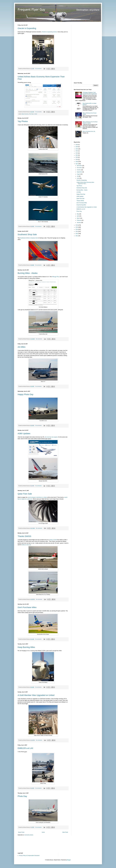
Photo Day (22, 796)
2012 (77, 234)
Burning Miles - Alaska (28, 273)
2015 (77, 227)
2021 (77, 155)
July (78, 176)
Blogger (69, 860)
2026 (77, 145)
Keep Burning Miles (26, 647)
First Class (31, 114)
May (78, 214)
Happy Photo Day (25, 394)
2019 (77, 159)
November (80, 168)
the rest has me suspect (51, 437)
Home (43, 832)
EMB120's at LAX (25, 748)
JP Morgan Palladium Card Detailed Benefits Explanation (90, 93)
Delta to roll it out (26, 545)
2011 (77, 236)
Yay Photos (23, 121)
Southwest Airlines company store (29, 238)
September (80, 172)
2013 (77, 232)
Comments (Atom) (29, 835)
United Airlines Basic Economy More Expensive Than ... (85, 183)
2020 (77, 157)
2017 (77, 164)
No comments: (39, 69)
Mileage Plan (56, 277)
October (79, 170)
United (36, 114)
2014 (77, 229)
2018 (77, 162)
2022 (77, 153)
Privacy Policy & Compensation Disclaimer (29, 856)
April (78, 216)
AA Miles (22, 347)
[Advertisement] (87, 52)
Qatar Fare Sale (25, 494)
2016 (77, 225)
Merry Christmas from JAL (89, 131)
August (79, 174)
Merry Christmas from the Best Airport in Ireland (90, 122)
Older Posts (65, 832)
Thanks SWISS (24, 536)
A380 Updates (24, 433)
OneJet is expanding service (49, 32)
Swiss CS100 (53, 540)
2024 (77, 149)
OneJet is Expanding (27, 28)
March (79, 218)
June (78, 178)
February (79, 220)
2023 (77, 151)
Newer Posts (21, 832)
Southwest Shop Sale (27, 234)
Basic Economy (25, 114)
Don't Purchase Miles (27, 607)
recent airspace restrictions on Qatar (37, 497)
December (80, 166)
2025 (77, 147)
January (79, 223)
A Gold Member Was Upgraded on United (36, 695)
